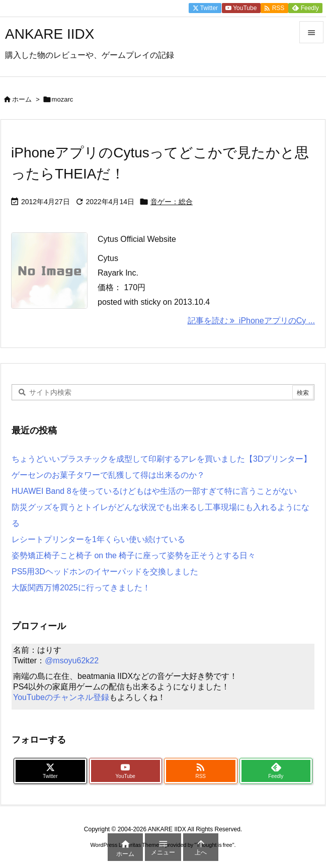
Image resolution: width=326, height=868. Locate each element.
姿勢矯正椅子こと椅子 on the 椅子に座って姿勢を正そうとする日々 (134, 555)
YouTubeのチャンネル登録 (61, 697)
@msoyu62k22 (72, 661)
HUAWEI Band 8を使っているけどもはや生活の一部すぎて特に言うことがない (154, 491)
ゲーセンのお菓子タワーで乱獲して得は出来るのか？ (108, 475)
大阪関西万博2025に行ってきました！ (81, 588)
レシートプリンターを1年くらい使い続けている (98, 539)
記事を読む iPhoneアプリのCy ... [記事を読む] (252, 321)
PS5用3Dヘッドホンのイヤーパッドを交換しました (105, 572)
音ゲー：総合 (172, 202)
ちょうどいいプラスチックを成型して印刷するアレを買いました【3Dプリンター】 (161, 459)
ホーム (22, 99)
